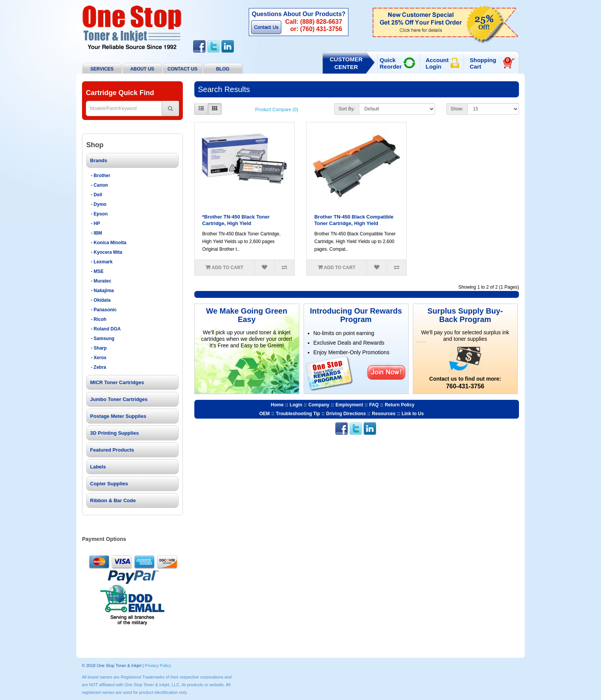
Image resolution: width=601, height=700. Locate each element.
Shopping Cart (490, 63)
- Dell (96, 195)
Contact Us (266, 27)
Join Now (386, 372)
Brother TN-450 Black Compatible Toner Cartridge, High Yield (354, 220)
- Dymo (99, 204)
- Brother (101, 176)
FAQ (374, 405)
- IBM (96, 233)
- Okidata (101, 300)
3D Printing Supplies (114, 433)
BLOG (223, 69)
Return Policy (400, 405)
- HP (95, 223)
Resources (383, 414)
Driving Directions (346, 414)
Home (277, 405)
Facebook (199, 46)
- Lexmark (102, 262)
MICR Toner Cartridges (117, 382)
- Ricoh (99, 319)
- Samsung (103, 338)
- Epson (99, 214)
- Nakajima (102, 291)
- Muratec (101, 281)
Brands (99, 160)
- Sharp (99, 348)
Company (319, 405)
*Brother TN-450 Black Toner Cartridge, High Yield (236, 220)
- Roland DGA (106, 329)
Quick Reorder (391, 63)
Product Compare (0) (277, 110)
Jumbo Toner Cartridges (119, 399)
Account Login (437, 63)
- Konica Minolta (109, 243)
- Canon (99, 185)
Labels (98, 467)
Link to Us (413, 414)
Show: (457, 109)
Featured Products (112, 450)
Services (102, 69)
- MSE (97, 271)
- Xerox (99, 358)
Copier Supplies (109, 484)
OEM (265, 414)
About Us (142, 69)
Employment (349, 405)
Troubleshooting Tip (298, 414)
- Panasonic (104, 310)
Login (296, 405)
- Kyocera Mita (107, 252)
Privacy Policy (158, 665)
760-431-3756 (465, 386)
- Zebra (99, 367)
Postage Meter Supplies (118, 416)
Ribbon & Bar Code (113, 500)
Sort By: (347, 109)
